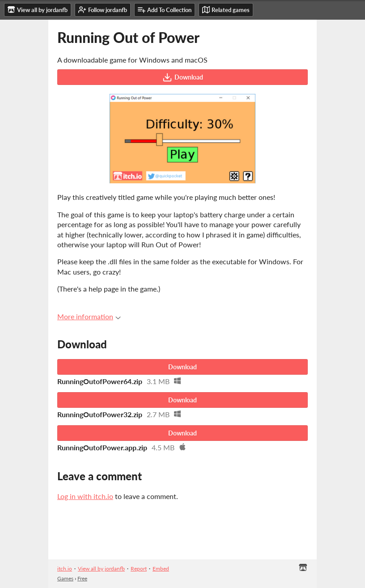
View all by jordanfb (101, 569)
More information (89, 316)
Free (82, 578)
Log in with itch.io (85, 496)
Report (139, 569)
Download (183, 77)
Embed (161, 569)
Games (65, 578)
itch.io (65, 569)
